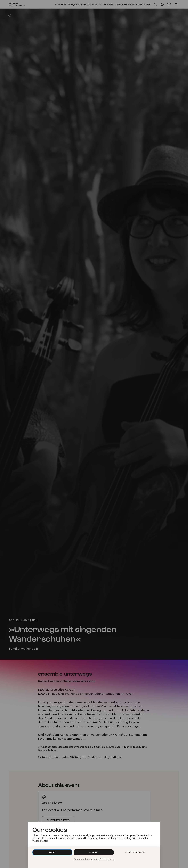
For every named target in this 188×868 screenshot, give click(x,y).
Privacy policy (107, 859)
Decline (94, 852)
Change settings (135, 852)
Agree (52, 852)
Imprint (95, 859)
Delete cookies (82, 859)
